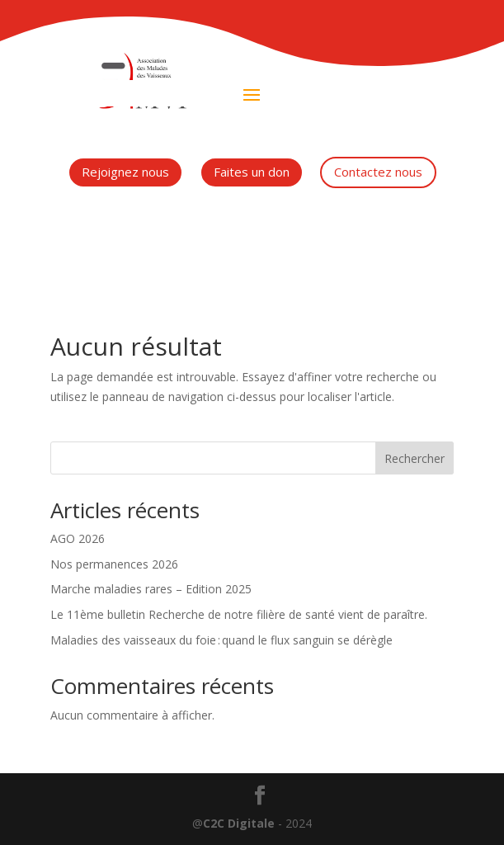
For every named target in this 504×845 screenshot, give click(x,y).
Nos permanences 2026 (114, 564)
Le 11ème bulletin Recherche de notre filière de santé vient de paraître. (239, 614)
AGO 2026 (78, 538)
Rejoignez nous (125, 172)
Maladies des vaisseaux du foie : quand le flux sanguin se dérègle (221, 640)
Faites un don (252, 172)
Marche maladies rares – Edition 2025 (151, 589)
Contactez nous (378, 172)
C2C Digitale (239, 823)
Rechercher (415, 458)
